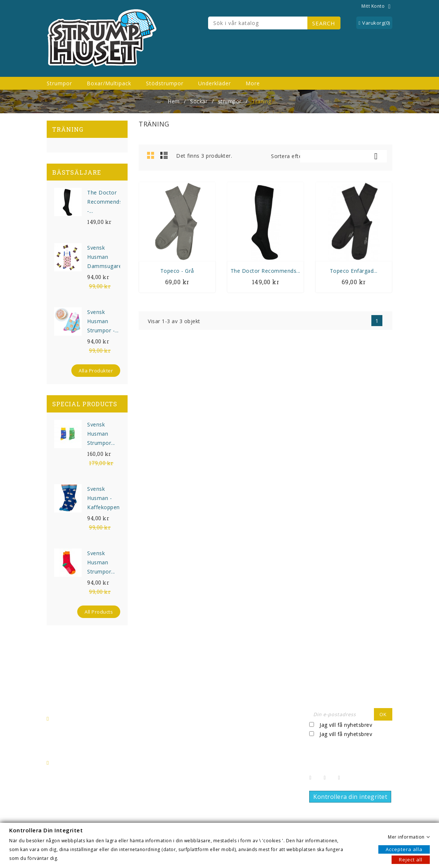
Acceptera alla (404, 849)
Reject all (411, 859)
